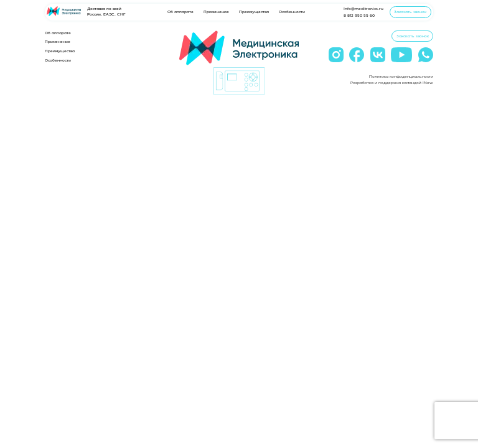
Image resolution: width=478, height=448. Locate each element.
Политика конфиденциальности (401, 77)
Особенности (292, 12)
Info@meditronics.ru (363, 9)
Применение (216, 12)
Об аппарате (180, 12)
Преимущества (254, 12)
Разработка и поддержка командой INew (392, 83)
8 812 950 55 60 (359, 16)
